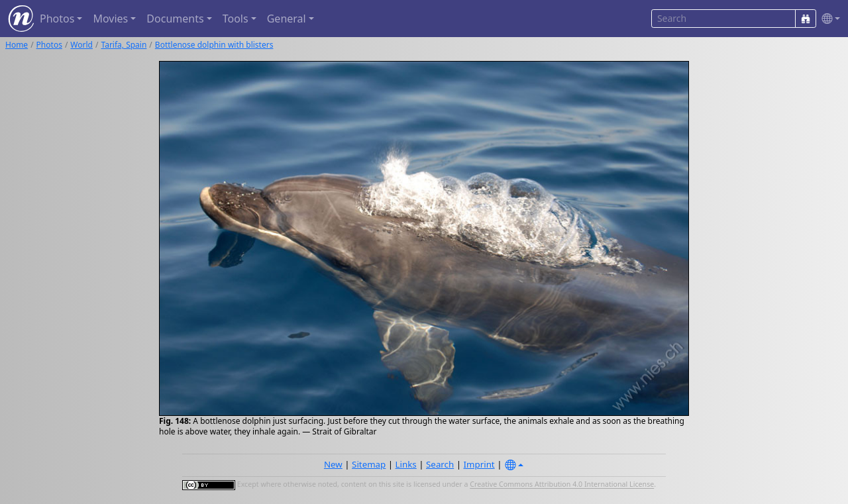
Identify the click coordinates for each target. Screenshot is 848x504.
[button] (828, 19)
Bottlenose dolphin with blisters (214, 45)
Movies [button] (110, 19)
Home (17, 45)
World (81, 45)
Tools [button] (236, 19)
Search (440, 464)
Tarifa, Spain (124, 45)
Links (406, 464)
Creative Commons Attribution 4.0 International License (562, 485)
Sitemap (369, 464)
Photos (49, 45)
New (333, 464)
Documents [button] (175, 19)
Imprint (479, 464)
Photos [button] (57, 19)
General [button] (287, 19)
